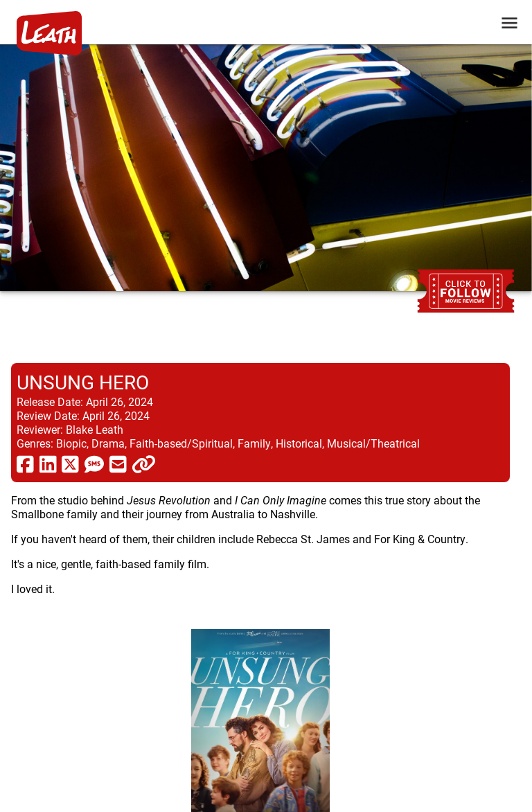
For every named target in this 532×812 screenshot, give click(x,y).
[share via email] (118, 464)
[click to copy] (144, 464)
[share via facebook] (25, 464)
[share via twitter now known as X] (70, 464)
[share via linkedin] (48, 464)
